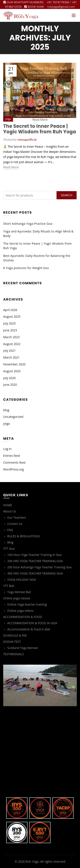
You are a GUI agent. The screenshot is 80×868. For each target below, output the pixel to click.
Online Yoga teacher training (27, 604)
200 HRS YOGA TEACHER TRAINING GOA (35, 561)
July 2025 (9, 323)
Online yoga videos (20, 611)
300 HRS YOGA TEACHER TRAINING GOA (35, 573)
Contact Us (15, 524)
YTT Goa (9, 549)
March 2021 (11, 357)
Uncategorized (13, 417)
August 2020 (12, 371)
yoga (8, 119)
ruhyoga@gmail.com (61, 7)
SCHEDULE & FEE (15, 635)
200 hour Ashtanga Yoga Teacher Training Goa (39, 567)
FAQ (10, 530)
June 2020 (10, 385)
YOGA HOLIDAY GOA (22, 580)
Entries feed (12, 456)
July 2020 (9, 378)
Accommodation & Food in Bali (29, 629)
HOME (8, 505)
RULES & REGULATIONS (24, 536)
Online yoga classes (17, 598)
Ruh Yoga (32, 861)
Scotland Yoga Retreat (23, 648)
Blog (10, 542)
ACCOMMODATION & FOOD (23, 617)
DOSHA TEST (12, 642)
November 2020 (14, 364)
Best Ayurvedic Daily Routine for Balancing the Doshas (37, 258)
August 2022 (12, 344)
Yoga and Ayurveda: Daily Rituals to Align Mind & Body (38, 234)
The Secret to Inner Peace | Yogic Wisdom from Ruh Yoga (40, 129)
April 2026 (10, 310)
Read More (40, 120)
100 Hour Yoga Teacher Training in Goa (34, 555)
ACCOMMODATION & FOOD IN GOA (32, 623)
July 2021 (9, 351)
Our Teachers (17, 517)
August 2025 (12, 316)
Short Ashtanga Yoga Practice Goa (28, 224)
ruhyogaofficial (27, 139)
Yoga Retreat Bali (19, 592)
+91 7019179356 (58, 2)
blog (6, 410)
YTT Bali (9, 586)
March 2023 (11, 337)
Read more (11, 167)
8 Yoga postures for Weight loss (26, 268)
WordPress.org (13, 469)
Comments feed (14, 462)
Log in (7, 449)
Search (67, 195)
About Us (10, 511)
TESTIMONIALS (14, 654)
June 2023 (10, 330)
